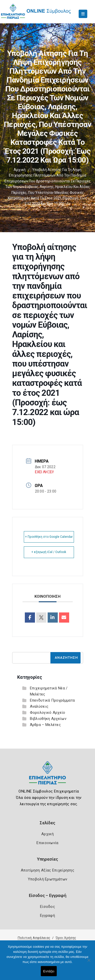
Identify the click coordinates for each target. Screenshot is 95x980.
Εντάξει (49, 971)
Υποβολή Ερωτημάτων (48, 879)
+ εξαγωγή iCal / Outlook (49, 552)
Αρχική (20, 170)
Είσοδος (48, 907)
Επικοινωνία (47, 843)
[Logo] (48, 777)
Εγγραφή (48, 915)
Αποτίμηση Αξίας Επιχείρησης (48, 870)
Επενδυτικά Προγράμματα (52, 700)
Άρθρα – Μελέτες (45, 725)
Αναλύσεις (39, 706)
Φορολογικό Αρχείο (48, 713)
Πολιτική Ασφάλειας (34, 938)
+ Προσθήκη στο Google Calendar (49, 537)
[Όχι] (89, 963)
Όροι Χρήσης (66, 938)
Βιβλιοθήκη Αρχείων (48, 719)
